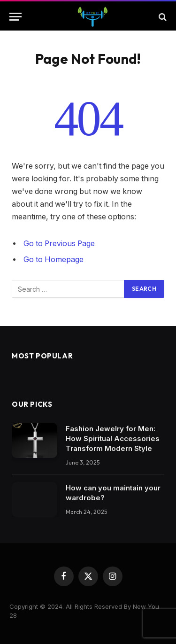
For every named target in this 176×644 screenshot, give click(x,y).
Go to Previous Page (59, 244)
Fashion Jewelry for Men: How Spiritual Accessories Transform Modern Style (113, 438)
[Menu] (15, 17)
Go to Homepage (54, 260)
